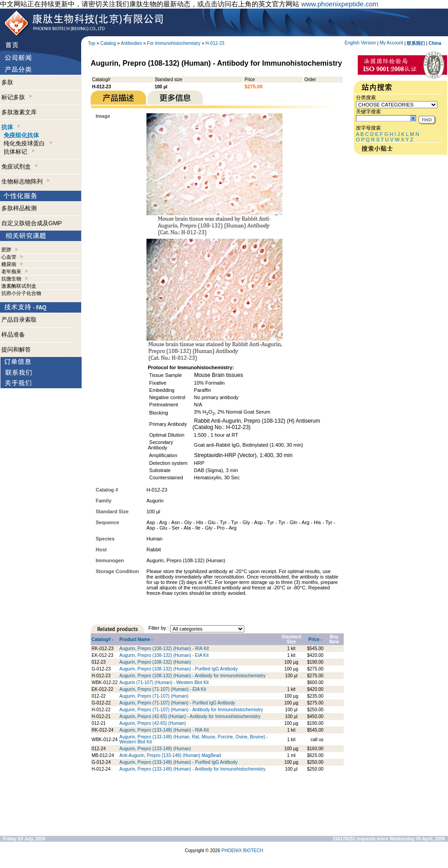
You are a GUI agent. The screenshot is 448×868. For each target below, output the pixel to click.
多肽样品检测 (19, 208)
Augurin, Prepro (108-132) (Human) (155, 662)
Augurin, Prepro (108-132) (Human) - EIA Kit (164, 655)
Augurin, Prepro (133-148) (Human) (155, 749)
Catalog (108, 43)
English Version (360, 43)
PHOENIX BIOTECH (242, 851)
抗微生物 (11, 279)
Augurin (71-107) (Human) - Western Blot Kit (164, 682)
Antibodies (131, 43)
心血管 (9, 257)
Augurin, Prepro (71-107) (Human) (154, 696)
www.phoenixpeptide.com (340, 4)
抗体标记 (19, 152)
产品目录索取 (19, 320)
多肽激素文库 (19, 112)
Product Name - (136, 639)
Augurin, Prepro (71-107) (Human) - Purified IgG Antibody (177, 703)
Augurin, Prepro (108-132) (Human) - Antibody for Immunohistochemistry (192, 676)
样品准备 (13, 335)
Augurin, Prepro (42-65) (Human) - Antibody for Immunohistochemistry (190, 716)
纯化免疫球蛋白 (28, 143)
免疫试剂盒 (20, 166)
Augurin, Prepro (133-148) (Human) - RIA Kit (164, 730)
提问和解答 (16, 350)
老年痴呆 (11, 271)
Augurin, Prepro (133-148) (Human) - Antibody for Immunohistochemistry (192, 769)
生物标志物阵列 (26, 181)
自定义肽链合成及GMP (32, 223)
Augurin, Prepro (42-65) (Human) (153, 723)
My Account (391, 43)
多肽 (7, 82)
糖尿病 (9, 264)
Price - (315, 639)
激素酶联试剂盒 (19, 286)
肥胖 (6, 250)
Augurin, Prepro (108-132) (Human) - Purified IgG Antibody (178, 669)
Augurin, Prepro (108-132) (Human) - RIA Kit (164, 649)
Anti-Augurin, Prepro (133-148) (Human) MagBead (170, 755)
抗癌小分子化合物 (21, 293)
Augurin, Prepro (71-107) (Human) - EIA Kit (163, 689)
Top (92, 43)
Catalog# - (102, 639)
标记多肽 (17, 97)
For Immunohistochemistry (174, 43)
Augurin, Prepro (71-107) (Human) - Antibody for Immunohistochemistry (191, 710)
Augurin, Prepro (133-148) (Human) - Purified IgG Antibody (178, 762)
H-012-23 (215, 43)
